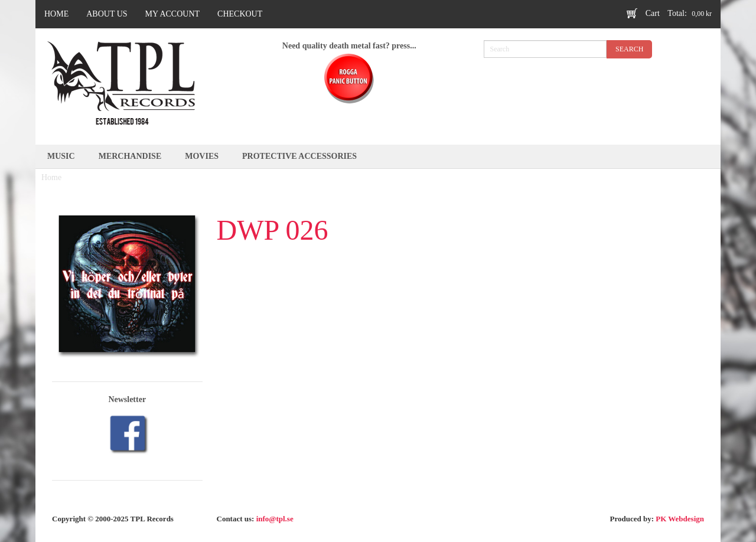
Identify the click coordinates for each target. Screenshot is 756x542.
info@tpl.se (275, 519)
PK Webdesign (680, 519)
